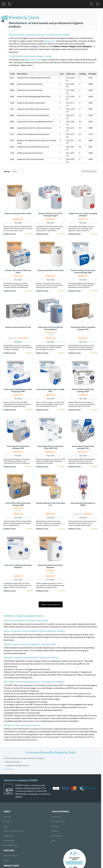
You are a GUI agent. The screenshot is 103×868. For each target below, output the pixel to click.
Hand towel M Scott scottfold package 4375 (83, 328)
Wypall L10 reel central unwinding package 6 (83, 214)
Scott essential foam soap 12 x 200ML (83, 504)
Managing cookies (11, 845)
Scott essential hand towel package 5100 (18, 447)
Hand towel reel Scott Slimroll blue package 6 (50, 328)
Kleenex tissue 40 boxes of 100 (18, 327)
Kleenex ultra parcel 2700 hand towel (18, 271)
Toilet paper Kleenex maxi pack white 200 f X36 (51, 447)
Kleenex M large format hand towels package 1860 (83, 271)
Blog (6, 826)
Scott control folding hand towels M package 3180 (18, 390)
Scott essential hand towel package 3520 (83, 447)
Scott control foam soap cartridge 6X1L (51, 390)
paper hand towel (33, 60)
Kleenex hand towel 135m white (51, 270)
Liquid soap (10, 769)
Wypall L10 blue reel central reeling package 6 (50, 214)
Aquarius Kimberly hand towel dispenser (50, 566)
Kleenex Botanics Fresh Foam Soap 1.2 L (50, 504)
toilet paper (50, 41)
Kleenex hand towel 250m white (18, 213)
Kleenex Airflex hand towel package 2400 (83, 390)
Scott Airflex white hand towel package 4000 (18, 504)
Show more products (51, 604)
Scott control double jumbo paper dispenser (18, 566)
